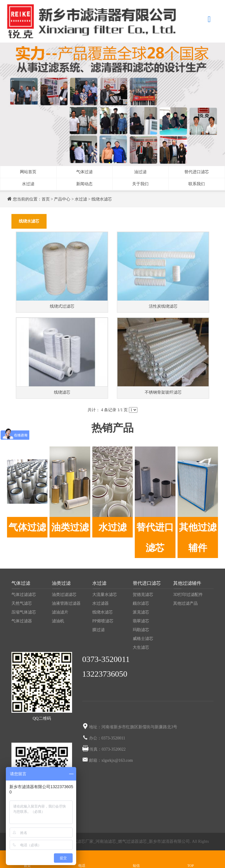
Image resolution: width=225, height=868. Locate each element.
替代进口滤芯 (197, 172)
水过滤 (28, 184)
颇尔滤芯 (141, 603)
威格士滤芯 (143, 639)
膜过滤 (98, 630)
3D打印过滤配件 (188, 595)
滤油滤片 (60, 612)
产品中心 (62, 199)
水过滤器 (100, 603)
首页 (46, 199)
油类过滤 (70, 527)
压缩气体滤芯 (24, 612)
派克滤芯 (141, 612)
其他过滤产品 (185, 603)
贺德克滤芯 (143, 595)
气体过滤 (84, 172)
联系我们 (197, 184)
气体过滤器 (22, 621)
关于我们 (140, 184)
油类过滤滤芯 (64, 595)
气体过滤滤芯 (24, 595)
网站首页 (28, 172)
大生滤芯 (141, 647)
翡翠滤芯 (141, 621)
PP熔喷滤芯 (103, 621)
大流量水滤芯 (105, 595)
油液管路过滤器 (66, 603)
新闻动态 (84, 184)
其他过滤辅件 (198, 537)
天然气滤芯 (22, 603)
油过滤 (140, 172)
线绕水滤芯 (102, 199)
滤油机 (58, 621)
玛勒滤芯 (141, 630)
